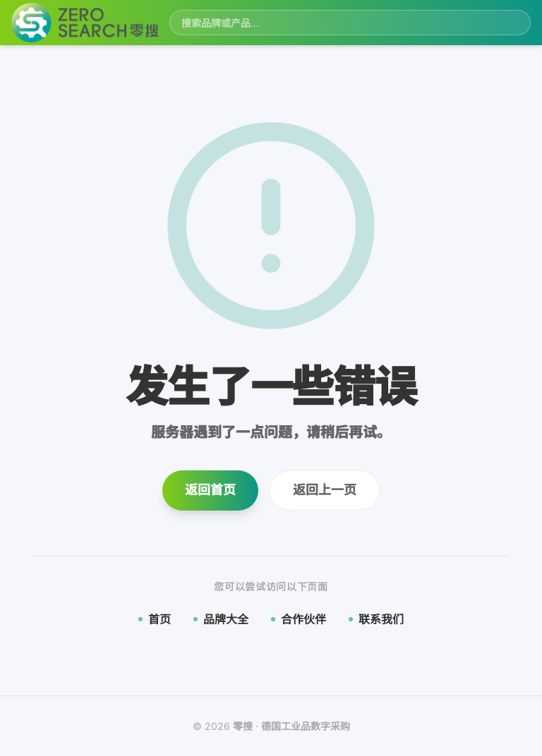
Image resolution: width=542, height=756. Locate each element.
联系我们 (376, 619)
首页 (155, 619)
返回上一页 (325, 490)
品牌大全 (221, 619)
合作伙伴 (299, 619)
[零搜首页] (85, 23)
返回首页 (210, 490)
